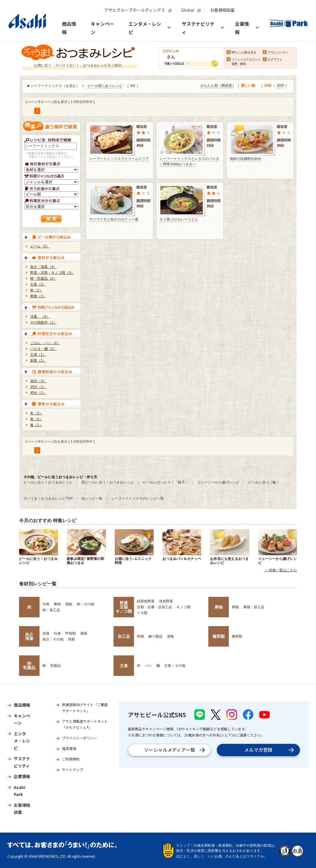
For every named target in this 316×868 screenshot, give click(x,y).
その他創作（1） (43, 322)
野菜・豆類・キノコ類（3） (52, 273)
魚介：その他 (53, 639)
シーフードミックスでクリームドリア (119, 159)
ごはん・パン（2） (45, 343)
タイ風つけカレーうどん (179, 219)
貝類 (71, 639)
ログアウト (275, 60)
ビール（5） (40, 246)
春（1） (36, 425)
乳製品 (56, 666)
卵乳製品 (29, 666)
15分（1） (38, 387)
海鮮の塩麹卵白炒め (245, 159)
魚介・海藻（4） (43, 267)
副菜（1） (38, 360)
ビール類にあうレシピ (105, 86)
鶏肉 (69, 604)
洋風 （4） (40, 317)
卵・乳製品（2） (43, 278)
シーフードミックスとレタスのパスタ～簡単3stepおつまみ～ (189, 161)
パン (148, 666)
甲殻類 (71, 633)
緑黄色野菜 (146, 601)
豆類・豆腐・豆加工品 (154, 607)
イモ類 (142, 613)
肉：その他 (85, 604)
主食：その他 (175, 666)
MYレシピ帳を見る (244, 53)
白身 (57, 633)
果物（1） (38, 296)
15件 (268, 86)
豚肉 (57, 604)
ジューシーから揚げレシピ (218, 482)
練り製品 (155, 636)
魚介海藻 (29, 636)
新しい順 (248, 86)
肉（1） (36, 290)
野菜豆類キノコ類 (124, 607)
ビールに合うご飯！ (264, 482)
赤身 (46, 633)
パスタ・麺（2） (43, 349)
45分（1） (38, 393)
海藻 (84, 633)
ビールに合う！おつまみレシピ (48, 482)
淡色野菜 (166, 601)
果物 (219, 607)
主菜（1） (38, 355)
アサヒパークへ (278, 53)
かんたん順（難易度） (218, 86)
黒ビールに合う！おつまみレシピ (108, 482)
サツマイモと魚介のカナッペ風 (114, 219)
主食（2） (38, 284)
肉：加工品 (51, 610)
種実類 (219, 636)
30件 (280, 86)
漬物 (170, 636)
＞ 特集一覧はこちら (281, 570)
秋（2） (36, 419)
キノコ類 (183, 607)
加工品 (124, 636)
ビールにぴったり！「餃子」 (166, 482)
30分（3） (38, 381)
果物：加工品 (254, 607)
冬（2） (36, 413)
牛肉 (46, 604)
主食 (124, 666)
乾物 (140, 636)
